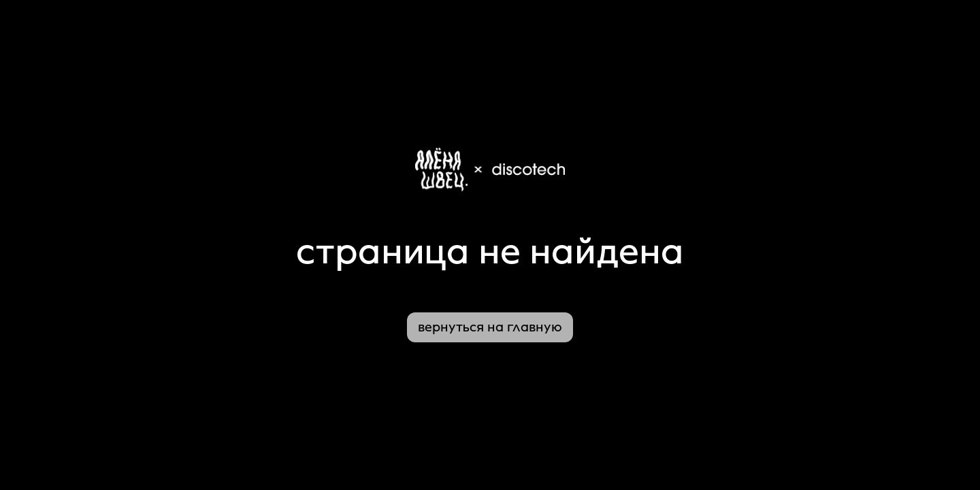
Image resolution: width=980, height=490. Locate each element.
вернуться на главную (490, 327)
